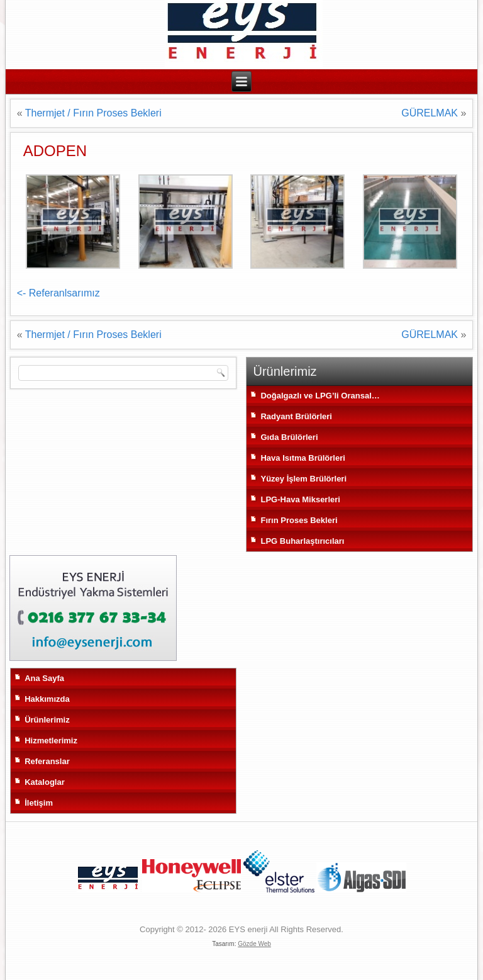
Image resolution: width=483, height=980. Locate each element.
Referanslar (47, 761)
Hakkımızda (47, 699)
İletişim (39, 803)
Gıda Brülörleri (289, 437)
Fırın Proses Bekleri (299, 520)
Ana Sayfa (44, 678)
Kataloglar (45, 782)
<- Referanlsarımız (58, 293)
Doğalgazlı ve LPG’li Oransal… (320, 396)
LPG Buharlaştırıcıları (302, 541)
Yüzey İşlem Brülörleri (303, 479)
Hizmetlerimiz (51, 741)
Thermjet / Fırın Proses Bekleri (93, 113)
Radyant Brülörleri (296, 416)
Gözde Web (254, 944)
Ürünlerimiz (47, 720)
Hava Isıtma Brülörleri (303, 458)
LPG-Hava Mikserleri (300, 499)
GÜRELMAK (430, 113)
